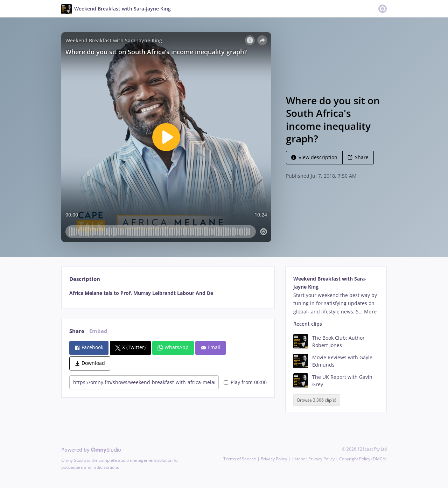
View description (314, 157)
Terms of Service (240, 459)
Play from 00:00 (245, 382)
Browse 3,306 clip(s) (317, 400)
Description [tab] (85, 279)
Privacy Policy (274, 459)
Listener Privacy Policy (313, 459)
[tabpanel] (168, 293)
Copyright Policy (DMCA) (363, 459)
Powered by (91, 450)
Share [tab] (77, 331)
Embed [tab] (98, 331)
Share (358, 157)
